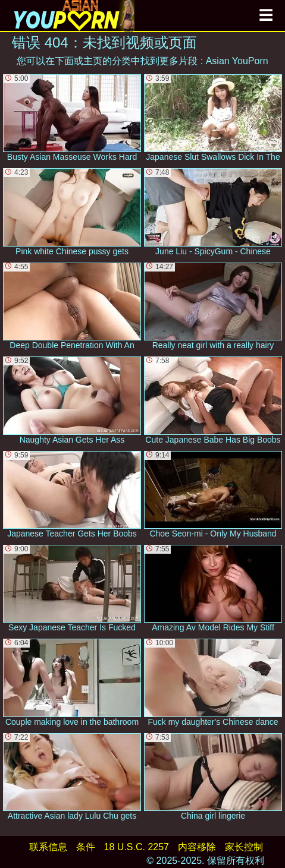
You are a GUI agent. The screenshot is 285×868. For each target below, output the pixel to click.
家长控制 (244, 847)
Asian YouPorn (237, 61)
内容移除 (197, 847)
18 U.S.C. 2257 (137, 847)
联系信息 (48, 847)
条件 (86, 847)
